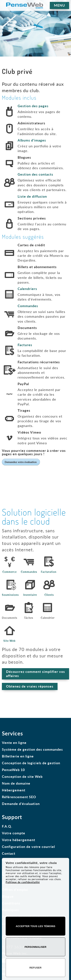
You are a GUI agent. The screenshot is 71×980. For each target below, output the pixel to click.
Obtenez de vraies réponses (30, 686)
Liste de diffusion (32, 196)
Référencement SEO (19, 797)
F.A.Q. (7, 826)
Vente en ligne (14, 743)
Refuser (36, 968)
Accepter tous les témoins (35, 926)
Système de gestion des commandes (32, 749)
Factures (25, 345)
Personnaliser (35, 947)
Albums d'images (32, 140)
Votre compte (14, 833)
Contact (9, 853)
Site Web (9, 641)
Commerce (10, 572)
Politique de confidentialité (23, 882)
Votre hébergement (19, 840)
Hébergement (14, 790)
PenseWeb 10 (13, 770)
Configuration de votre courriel (28, 847)
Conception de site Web (22, 777)
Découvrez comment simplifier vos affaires (35, 674)
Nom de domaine (16, 783)
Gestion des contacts (35, 174)
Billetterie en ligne (18, 756)
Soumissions (10, 595)
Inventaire (30, 595)
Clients (49, 595)
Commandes (28, 306)
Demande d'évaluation (21, 804)
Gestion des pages (33, 106)
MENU (59, 5)
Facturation (49, 572)
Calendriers (27, 289)
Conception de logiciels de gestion (31, 763)
